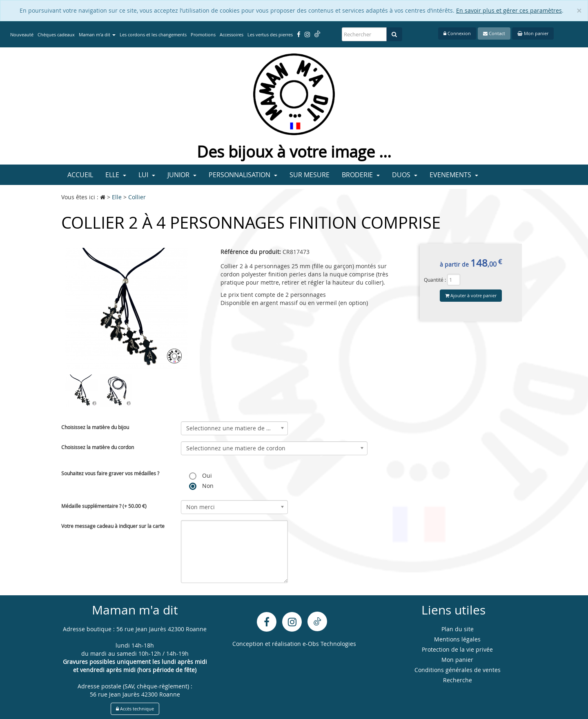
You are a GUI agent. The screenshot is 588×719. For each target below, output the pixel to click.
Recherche (458, 680)
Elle (116, 175)
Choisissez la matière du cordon (98, 447)
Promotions (203, 35)
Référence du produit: (251, 252)
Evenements (454, 175)
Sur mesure (310, 175)
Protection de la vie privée (457, 649)
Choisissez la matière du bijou (95, 427)
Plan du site (458, 629)
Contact (494, 33)
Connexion (457, 33)
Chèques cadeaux (56, 35)
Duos (405, 175)
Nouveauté (22, 35)
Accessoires (232, 35)
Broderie (361, 175)
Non (201, 486)
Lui (147, 175)
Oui (200, 476)
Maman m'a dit (97, 35)
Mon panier (533, 33)
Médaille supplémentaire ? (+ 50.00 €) (104, 506)
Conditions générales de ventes (458, 670)
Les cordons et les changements (153, 35)
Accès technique (135, 709)
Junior (182, 175)
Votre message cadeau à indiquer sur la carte (113, 526)
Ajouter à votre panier (471, 295)
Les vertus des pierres (270, 35)
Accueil (80, 175)
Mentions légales (457, 639)
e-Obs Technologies (329, 644)
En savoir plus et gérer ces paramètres (509, 10)
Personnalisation (243, 175)
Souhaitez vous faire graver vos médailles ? (110, 473)
